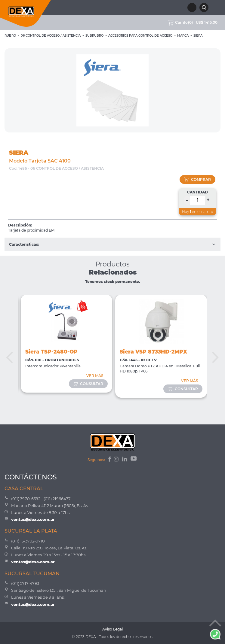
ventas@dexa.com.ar (33, 519)
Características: (112, 244)
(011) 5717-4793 (25, 583)
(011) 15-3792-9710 (28, 541)
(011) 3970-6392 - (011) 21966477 (41, 499)
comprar (197, 179)
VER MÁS (95, 376)
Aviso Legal (112, 629)
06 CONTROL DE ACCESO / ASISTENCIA (51, 36)
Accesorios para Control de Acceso (140, 36)
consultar (88, 384)
